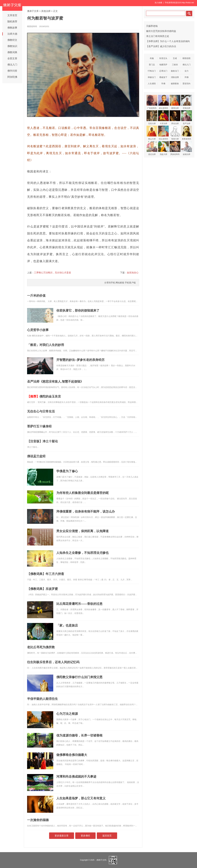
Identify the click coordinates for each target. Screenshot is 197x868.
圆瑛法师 (175, 102)
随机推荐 (12, 21)
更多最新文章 (62, 836)
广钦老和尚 (152, 102)
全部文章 (12, 58)
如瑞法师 (187, 148)
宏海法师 (187, 102)
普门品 (152, 65)
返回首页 (107, 836)
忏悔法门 (152, 71)
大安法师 (163, 117)
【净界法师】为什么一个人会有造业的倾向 (168, 41)
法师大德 (12, 34)
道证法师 (152, 148)
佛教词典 (12, 52)
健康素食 (175, 84)
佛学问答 (12, 71)
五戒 (175, 58)
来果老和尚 (187, 133)
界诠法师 (175, 117)
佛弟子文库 (33, 11)
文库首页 (12, 15)
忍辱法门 (163, 71)
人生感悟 (152, 84)
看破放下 (163, 77)
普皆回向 (187, 84)
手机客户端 (130, 283)
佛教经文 (12, 40)
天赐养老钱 (152, 26)
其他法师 (46, 11)
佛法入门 (12, 65)
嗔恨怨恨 (187, 58)
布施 (152, 58)
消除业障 (175, 77)
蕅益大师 (163, 148)
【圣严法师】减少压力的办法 (161, 46)
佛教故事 (12, 28)
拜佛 (187, 77)
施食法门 (175, 71)
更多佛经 (85, 836)
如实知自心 (133, 273)
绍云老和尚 (163, 133)
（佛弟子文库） (101, 860)
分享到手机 (110, 283)
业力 (187, 71)
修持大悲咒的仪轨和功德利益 (161, 31)
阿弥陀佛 (12, 77)
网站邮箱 (120, 283)
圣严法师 (187, 117)
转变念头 (163, 58)
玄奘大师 (152, 117)
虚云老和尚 (163, 102)
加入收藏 (158, 3)
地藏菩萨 (163, 65)
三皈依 (175, 65)
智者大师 (175, 133)
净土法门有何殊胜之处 (158, 36)
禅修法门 (152, 77)
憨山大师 (152, 133)
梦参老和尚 (175, 148)
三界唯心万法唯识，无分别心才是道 (52, 273)
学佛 (163, 84)
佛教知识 (12, 46)
